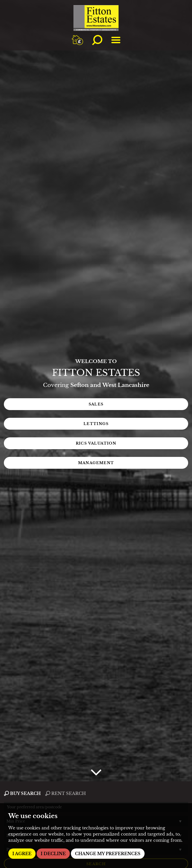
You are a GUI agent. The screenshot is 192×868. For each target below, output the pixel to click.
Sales (96, 404)
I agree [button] (22, 854)
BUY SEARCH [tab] (22, 793)
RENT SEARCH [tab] (65, 793)
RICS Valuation (96, 443)
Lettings (96, 424)
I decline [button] (53, 854)
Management (96, 463)
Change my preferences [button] (108, 854)
